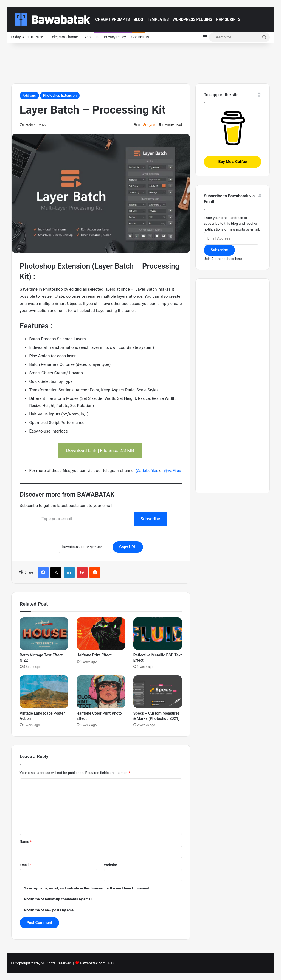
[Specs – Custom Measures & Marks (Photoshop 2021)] (158, 692)
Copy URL (128, 547)
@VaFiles (173, 471)
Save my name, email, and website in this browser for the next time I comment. (87, 888)
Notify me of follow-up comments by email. (59, 899)
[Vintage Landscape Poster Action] (44, 692)
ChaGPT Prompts (113, 19)
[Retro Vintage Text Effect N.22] (44, 634)
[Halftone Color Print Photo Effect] (101, 692)
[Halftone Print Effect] (101, 634)
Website (110, 865)
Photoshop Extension (60, 95)
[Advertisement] (140, 61)
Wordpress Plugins (192, 19)
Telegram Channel (64, 37)
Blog (138, 19)
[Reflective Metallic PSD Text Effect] (158, 634)
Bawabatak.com (93, 963)
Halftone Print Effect (94, 655)
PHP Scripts (228, 19)
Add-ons (29, 95)
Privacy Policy (115, 37)
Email (26, 865)
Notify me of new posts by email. (50, 910)
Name (26, 842)
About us (91, 37)
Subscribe (150, 519)
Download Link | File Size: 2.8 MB (100, 450)
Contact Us (140, 37)
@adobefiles (147, 471)
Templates (158, 19)
